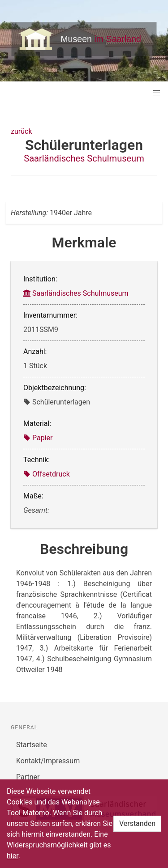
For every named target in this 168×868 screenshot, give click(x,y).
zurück (21, 131)
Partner (28, 777)
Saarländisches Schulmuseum (84, 158)
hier (13, 856)
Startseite (32, 745)
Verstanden (137, 823)
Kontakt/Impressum (48, 761)
